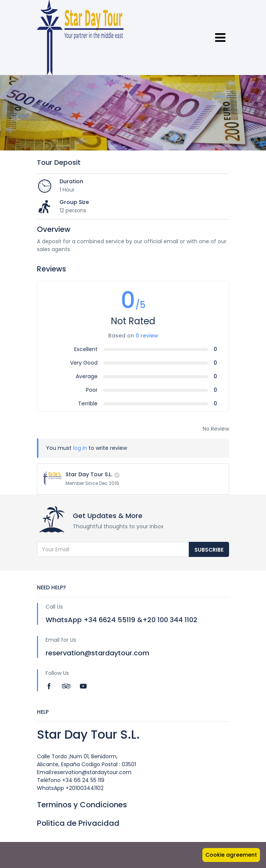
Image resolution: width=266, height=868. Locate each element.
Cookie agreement (231, 855)
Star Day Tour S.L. (89, 474)
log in (80, 448)
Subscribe (209, 550)
